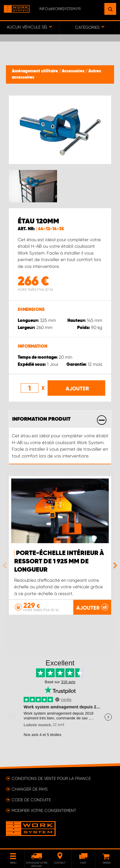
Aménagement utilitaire (35, 71)
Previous (6, 565)
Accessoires (74, 71)
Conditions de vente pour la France (51, 778)
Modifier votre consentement (44, 810)
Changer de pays (30, 789)
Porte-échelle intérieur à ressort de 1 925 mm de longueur (59, 562)
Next (114, 565)
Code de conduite (31, 800)
